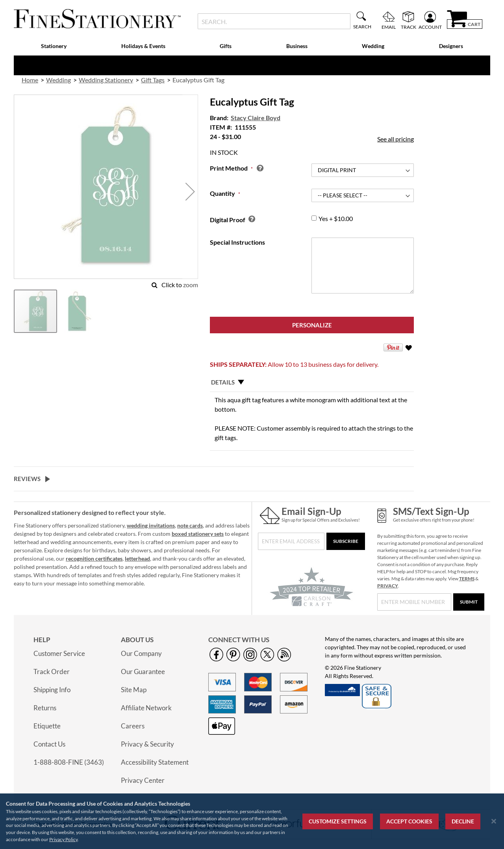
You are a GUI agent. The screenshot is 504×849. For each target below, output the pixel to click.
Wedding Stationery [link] (106, 80)
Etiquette (47, 726)
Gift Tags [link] (153, 80)
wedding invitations (151, 525)
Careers (133, 726)
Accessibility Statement (155, 762)
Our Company (141, 653)
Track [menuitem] (409, 27)
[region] (252, 821)
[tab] (312, 383)
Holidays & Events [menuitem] (143, 46)
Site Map (134, 690)
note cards (190, 525)
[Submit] (469, 602)
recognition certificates (94, 558)
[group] (314, 218)
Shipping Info (52, 690)
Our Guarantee (143, 672)
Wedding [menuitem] (373, 46)
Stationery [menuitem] (54, 46)
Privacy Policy (63, 839)
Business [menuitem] (297, 46)
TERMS (467, 579)
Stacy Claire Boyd (256, 118)
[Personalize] (312, 325)
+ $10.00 (336, 218)
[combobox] (274, 21)
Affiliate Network (146, 708)
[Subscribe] (346, 541)
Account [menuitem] (430, 27)
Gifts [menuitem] (226, 46)
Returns (45, 708)
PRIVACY (388, 586)
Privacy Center (143, 780)
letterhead (137, 558)
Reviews (27, 479)
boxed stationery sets (198, 534)
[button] (190, 192)
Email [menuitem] (389, 27)
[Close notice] (494, 821)
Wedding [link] (58, 80)
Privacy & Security (147, 744)
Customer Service (59, 653)
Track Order (52, 672)
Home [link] (30, 80)
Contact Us (49, 744)
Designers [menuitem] (451, 46)
